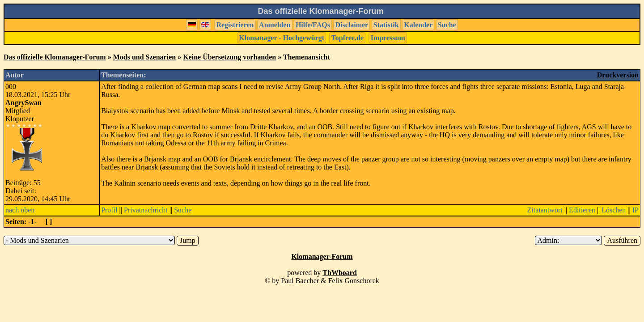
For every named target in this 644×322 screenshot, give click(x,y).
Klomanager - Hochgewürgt (282, 38)
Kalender (418, 25)
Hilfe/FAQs (313, 25)
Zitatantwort (545, 210)
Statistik (386, 25)
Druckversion (618, 75)
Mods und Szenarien (144, 57)
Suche (447, 25)
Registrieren (235, 25)
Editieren (582, 210)
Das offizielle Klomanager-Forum (55, 57)
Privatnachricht (146, 210)
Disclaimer (352, 25)
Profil (109, 210)
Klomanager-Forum (322, 256)
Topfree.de (347, 38)
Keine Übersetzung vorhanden (229, 57)
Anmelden (275, 25)
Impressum (388, 38)
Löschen (614, 210)
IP (636, 210)
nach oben (20, 210)
